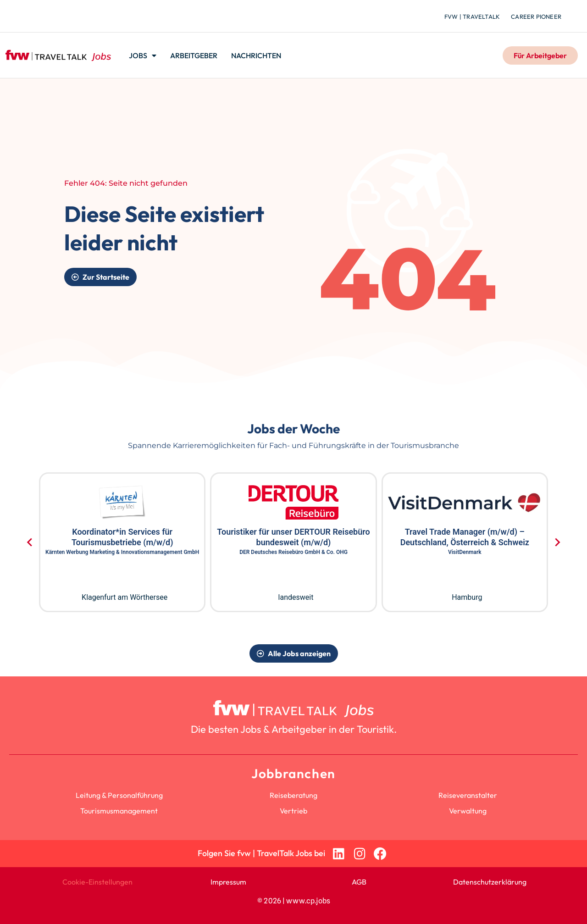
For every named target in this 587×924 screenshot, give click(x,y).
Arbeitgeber (194, 55)
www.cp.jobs (308, 901)
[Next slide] (557, 542)
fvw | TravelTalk (472, 17)
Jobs (143, 55)
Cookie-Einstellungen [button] (97, 882)
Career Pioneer (536, 17)
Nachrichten (256, 55)
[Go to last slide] (30, 542)
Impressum (228, 882)
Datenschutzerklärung (490, 882)
